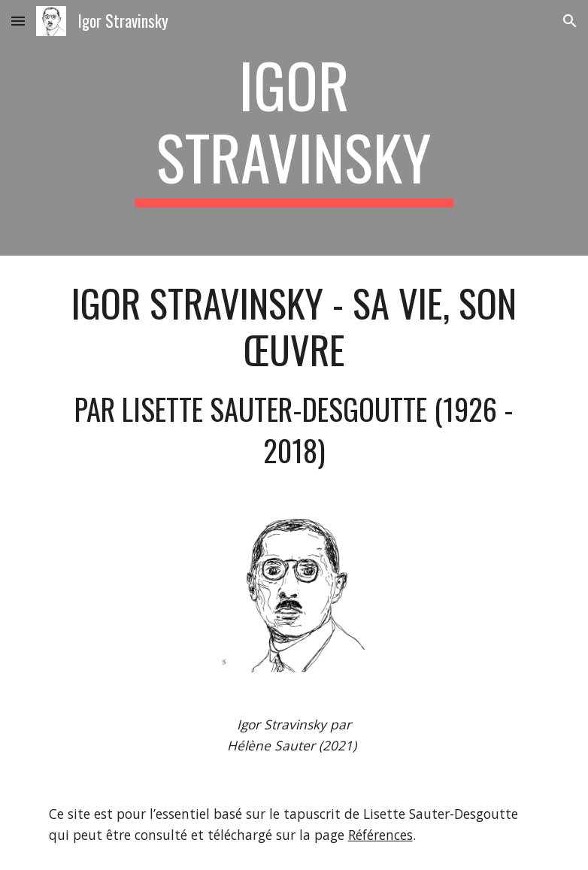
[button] (18, 21)
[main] (294, 128)
